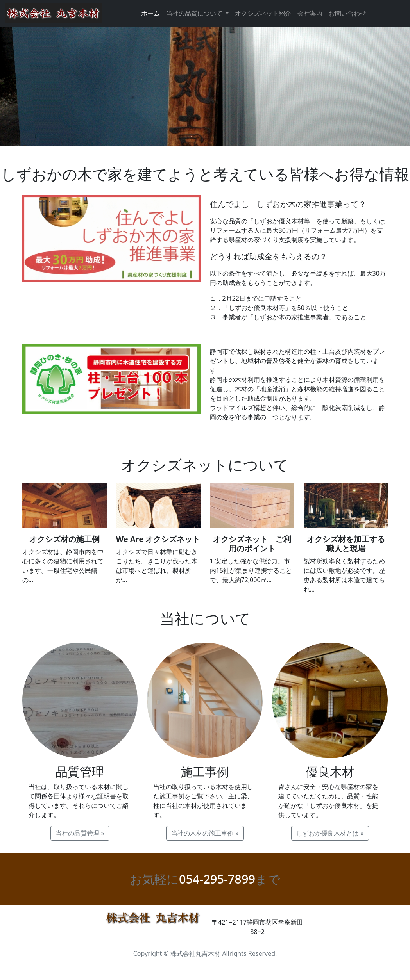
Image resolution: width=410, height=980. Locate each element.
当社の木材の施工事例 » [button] (205, 833)
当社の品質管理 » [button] (80, 833)
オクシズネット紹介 (263, 13)
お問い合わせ (347, 13)
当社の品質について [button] (195, 13)
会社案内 (310, 13)
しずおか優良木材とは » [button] (330, 833)
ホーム (150, 13)
